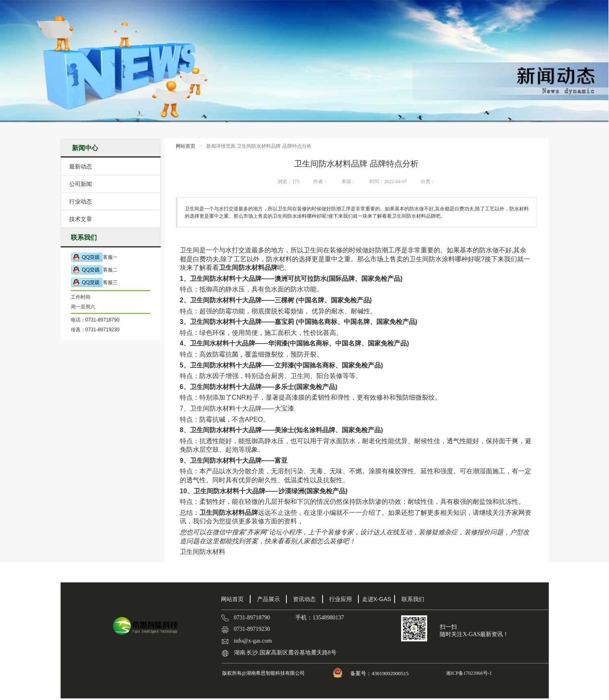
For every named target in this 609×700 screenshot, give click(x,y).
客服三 (94, 283)
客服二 (94, 270)
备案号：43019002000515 (380, 673)
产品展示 (268, 599)
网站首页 (186, 146)
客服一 (94, 257)
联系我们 (413, 599)
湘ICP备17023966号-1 (468, 673)
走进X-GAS (377, 599)
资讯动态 (304, 599)
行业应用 (341, 599)
